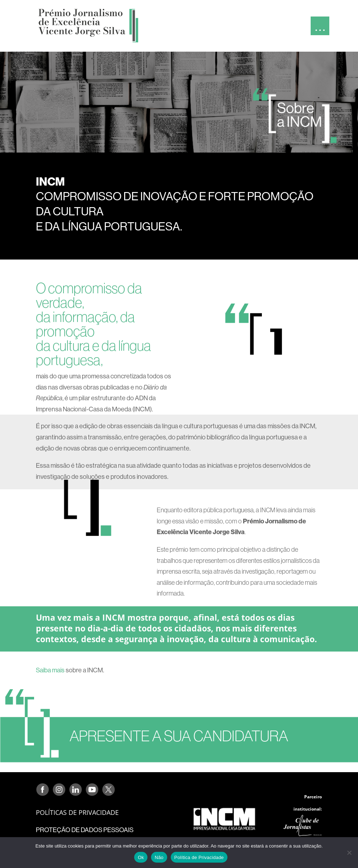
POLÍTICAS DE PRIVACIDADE (77, 812)
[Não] (349, 853)
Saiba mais (50, 670)
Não (159, 857)
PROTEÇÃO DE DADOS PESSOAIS (85, 830)
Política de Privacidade (199, 857)
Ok (141, 857)
